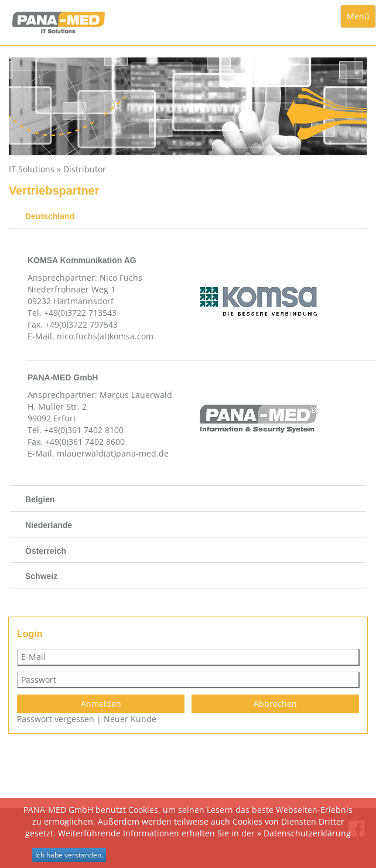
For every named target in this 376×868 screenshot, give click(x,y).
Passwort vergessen (56, 719)
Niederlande (49, 525)
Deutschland (50, 216)
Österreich (46, 551)
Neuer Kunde (130, 719)
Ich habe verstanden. (69, 855)
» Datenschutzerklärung (304, 833)
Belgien (40, 499)
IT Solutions (32, 169)
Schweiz (41, 576)
